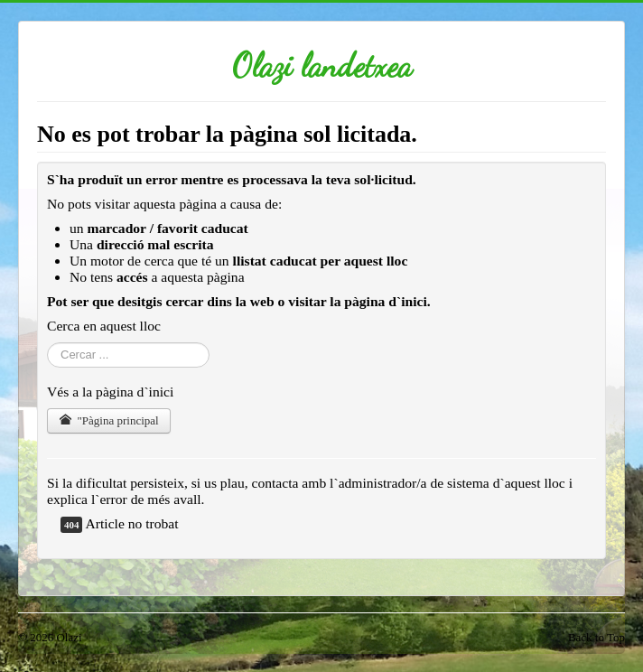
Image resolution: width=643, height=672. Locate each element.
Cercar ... (47, 343)
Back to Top (596, 637)
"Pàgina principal (109, 420)
